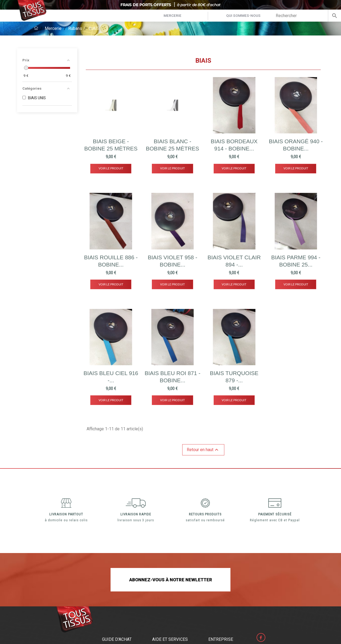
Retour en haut (203, 450)
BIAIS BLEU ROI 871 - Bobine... (172, 377)
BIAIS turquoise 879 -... (234, 377)
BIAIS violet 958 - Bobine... (173, 261)
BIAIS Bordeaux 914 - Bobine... (234, 145)
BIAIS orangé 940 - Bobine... (296, 145)
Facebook (262, 638)
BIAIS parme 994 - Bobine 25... (296, 261)
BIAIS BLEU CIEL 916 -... (111, 377)
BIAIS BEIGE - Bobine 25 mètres (111, 145)
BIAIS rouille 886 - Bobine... (111, 261)
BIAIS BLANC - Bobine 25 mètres (173, 145)
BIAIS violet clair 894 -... (234, 261)
